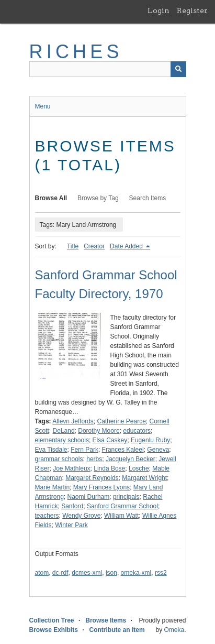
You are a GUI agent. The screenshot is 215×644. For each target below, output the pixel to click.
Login (159, 10)
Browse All (51, 198)
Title (73, 246)
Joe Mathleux (71, 468)
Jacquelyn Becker (131, 459)
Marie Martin (53, 487)
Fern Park (84, 450)
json (111, 573)
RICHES (76, 52)
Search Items (148, 198)
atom (42, 573)
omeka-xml (136, 573)
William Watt (121, 516)
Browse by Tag (98, 198)
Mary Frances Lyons (101, 487)
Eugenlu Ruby (150, 440)
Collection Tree (52, 620)
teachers (47, 516)
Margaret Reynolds (92, 478)
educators (137, 431)
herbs (94, 459)
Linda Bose (109, 468)
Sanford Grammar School (122, 506)
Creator (94, 246)
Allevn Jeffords (73, 421)
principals (126, 497)
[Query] (108, 69)
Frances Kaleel (123, 450)
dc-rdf (60, 573)
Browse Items (106, 620)
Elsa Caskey (110, 440)
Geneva (158, 450)
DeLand (64, 431)
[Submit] (178, 69)
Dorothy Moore (99, 431)
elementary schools (62, 440)
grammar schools (59, 459)
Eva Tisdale (51, 450)
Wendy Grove (81, 516)
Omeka (174, 630)
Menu (43, 106)
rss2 (161, 573)
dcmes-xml (87, 573)
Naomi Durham (89, 497)
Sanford (72, 506)
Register (192, 10)
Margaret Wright (144, 478)
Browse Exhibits (54, 630)
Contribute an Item (117, 630)
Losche (139, 468)
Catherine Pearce (121, 421)
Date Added (127, 246)
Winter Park (71, 525)
